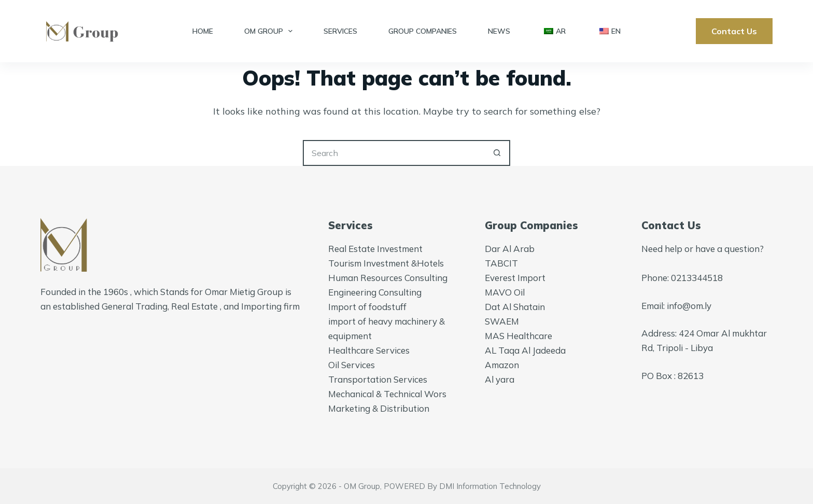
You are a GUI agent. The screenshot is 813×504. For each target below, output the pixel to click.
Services (340, 31)
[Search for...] (394, 153)
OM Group (271, 31)
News (499, 31)
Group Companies (423, 31)
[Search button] (497, 153)
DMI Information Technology (490, 486)
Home (203, 31)
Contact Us (734, 31)
